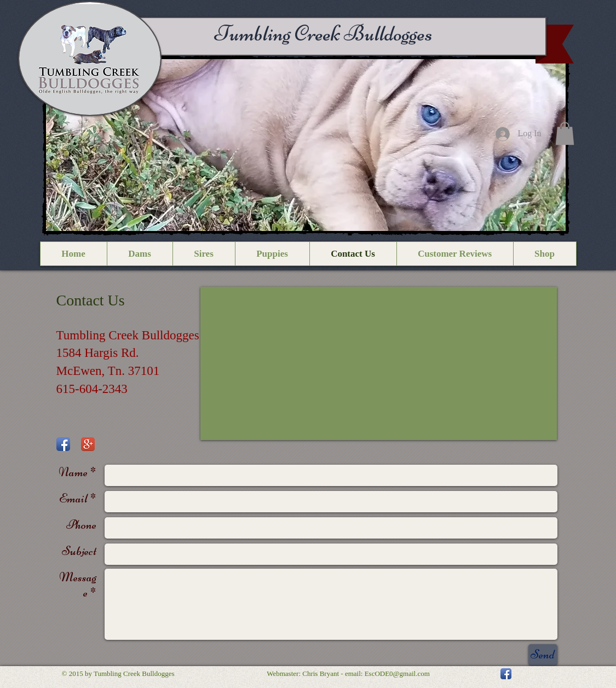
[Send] (543, 655)
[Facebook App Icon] (63, 444)
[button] (306, 145)
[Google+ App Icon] (88, 444)
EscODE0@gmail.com (397, 673)
